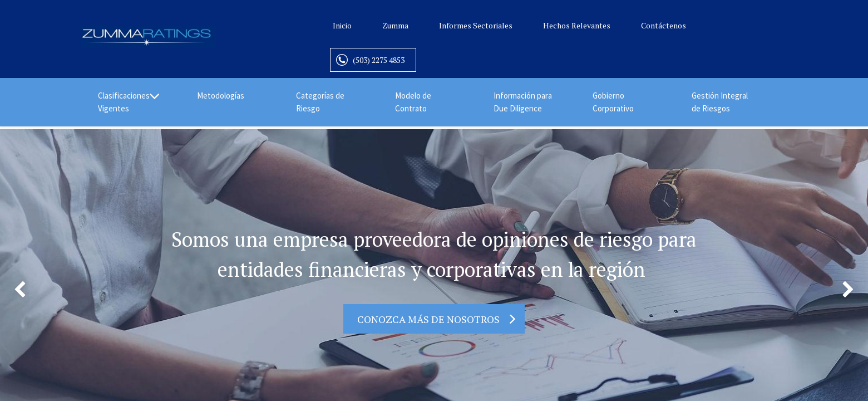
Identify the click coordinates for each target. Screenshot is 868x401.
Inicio (342, 25)
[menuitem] (229, 96)
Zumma (395, 25)
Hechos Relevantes (577, 25)
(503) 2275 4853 (379, 60)
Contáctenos (664, 25)
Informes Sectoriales (476, 25)
